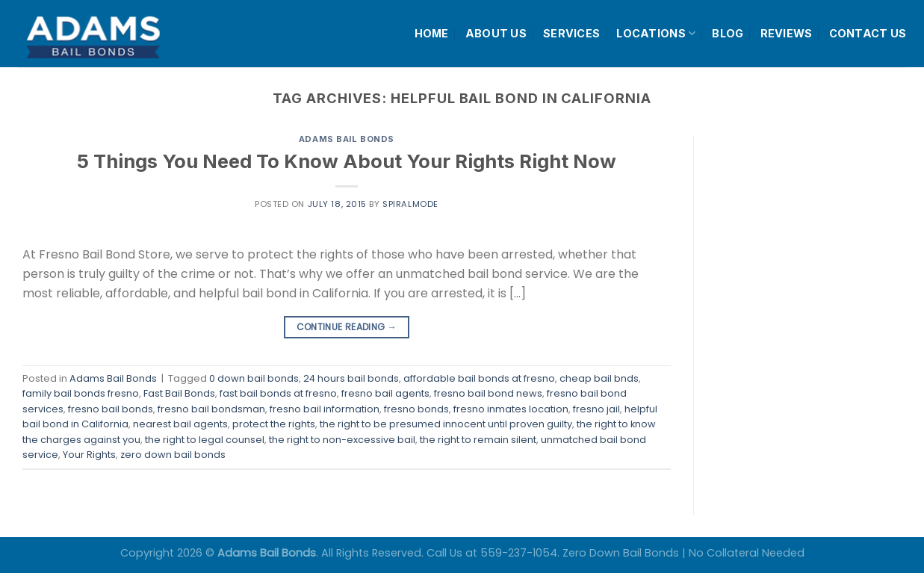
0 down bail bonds (254, 378)
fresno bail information (325, 409)
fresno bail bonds (111, 409)
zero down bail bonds (173, 455)
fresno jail (596, 409)
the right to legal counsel (205, 440)
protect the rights (274, 424)
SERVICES (571, 33)
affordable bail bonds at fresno (479, 378)
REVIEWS (787, 33)
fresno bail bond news (488, 393)
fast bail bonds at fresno (278, 393)
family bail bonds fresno (81, 393)
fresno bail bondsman (211, 409)
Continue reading (347, 327)
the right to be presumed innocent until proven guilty (446, 424)
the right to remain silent (478, 440)
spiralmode (410, 204)
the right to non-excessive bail (342, 440)
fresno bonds (416, 409)
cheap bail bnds (599, 378)
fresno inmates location (511, 409)
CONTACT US (868, 33)
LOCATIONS (656, 33)
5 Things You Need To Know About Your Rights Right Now (347, 161)
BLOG (728, 33)
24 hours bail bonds (351, 378)
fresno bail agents (385, 393)
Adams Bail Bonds (347, 139)
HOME (432, 33)
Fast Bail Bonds (179, 393)
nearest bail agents (180, 424)
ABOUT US (496, 33)
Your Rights (89, 455)
